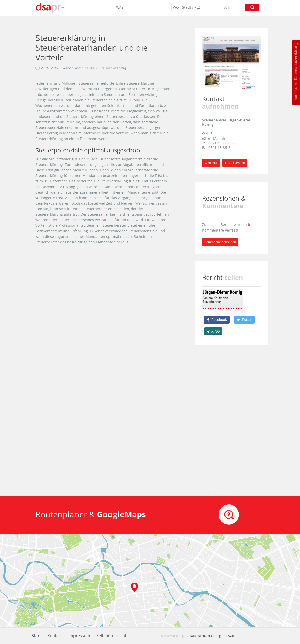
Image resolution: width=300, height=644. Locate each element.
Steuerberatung (113, 68)
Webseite (211, 163)
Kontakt (55, 636)
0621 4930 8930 (221, 143)
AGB (231, 636)
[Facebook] (217, 320)
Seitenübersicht (111, 636)
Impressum (296, 93)
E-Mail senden (235, 163)
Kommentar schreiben (220, 242)
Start (36, 636)
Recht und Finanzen (80, 68)
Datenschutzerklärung (296, 61)
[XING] (213, 331)
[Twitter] (244, 320)
